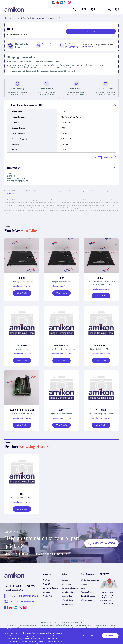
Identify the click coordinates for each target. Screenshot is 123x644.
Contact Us (47, 584)
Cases (83, 588)
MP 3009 (101, 410)
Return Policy (67, 596)
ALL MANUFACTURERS (23, 18)
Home (7, 18)
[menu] (102, 9)
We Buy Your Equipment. (90, 580)
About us (46, 592)
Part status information (70, 588)
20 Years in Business (51, 588)
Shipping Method (68, 592)
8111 (22, 493)
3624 (61, 278)
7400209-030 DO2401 (22, 410)
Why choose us (86, 600)
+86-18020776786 (27, 601)
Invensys (40, 18)
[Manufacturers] (117, 9)
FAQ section (89, 47)
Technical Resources (88, 596)
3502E (22, 278)
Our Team (47, 580)
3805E (101, 278)
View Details (22, 293)
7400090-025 (101, 345)
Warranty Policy (68, 600)
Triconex (50, 18)
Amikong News (87, 592)
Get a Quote (91, 31)
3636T (61, 410)
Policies (65, 580)
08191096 (22, 345)
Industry (84, 584)
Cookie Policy (48, 596)
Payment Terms (68, 604)
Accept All (110, 636)
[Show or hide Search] (109, 9)
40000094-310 (61, 345)
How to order (67, 584)
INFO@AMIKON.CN (28, 596)
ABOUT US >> (9, 193)
